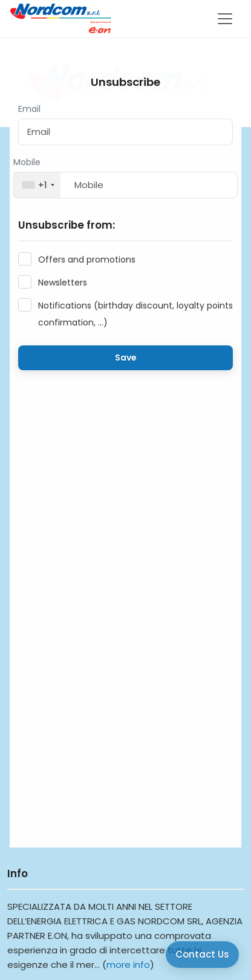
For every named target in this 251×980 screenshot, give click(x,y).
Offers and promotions (87, 260)
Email (29, 109)
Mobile (27, 162)
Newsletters (63, 283)
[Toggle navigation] (225, 19)
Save (126, 358)
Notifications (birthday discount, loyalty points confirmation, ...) (135, 314)
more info (128, 965)
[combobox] (37, 185)
